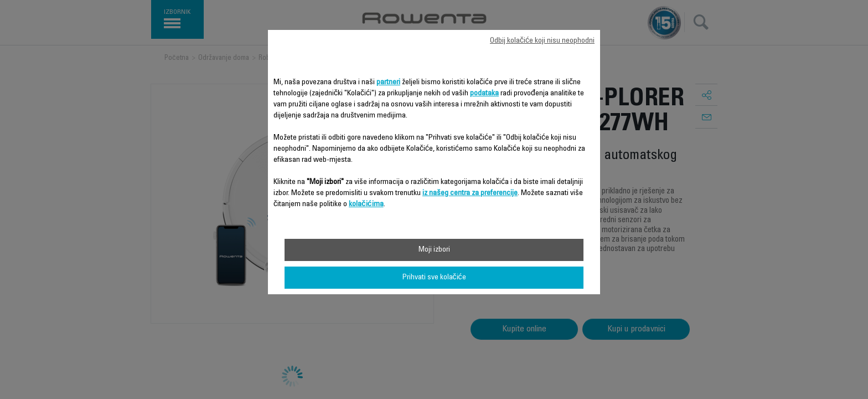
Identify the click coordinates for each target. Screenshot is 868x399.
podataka (484, 94)
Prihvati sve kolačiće (434, 278)
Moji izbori (434, 250)
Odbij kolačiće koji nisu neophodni (542, 41)
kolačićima (366, 204)
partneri (388, 83)
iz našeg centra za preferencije (470, 193)
